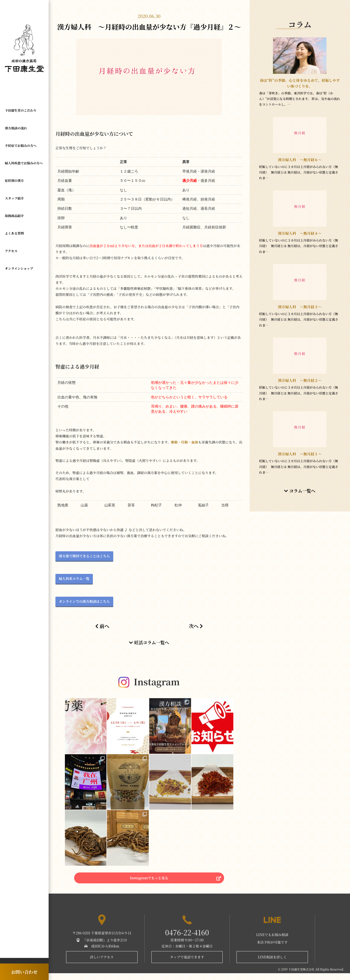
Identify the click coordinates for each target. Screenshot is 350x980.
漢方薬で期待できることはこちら (84, 556)
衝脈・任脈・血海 (184, 442)
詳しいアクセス (102, 964)
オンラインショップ (19, 248)
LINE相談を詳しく (272, 964)
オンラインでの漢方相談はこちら (84, 601)
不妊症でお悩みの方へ (21, 140)
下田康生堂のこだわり (21, 109)
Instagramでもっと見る (149, 882)
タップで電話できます (187, 964)
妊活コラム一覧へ (149, 642)
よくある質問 (14, 217)
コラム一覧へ (300, 491)
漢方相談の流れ (16, 125)
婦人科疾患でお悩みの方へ (24, 155)
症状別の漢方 (14, 171)
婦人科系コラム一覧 (74, 578)
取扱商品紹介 (14, 202)
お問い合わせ (24, 972)
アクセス (11, 232)
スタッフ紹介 (14, 186)
